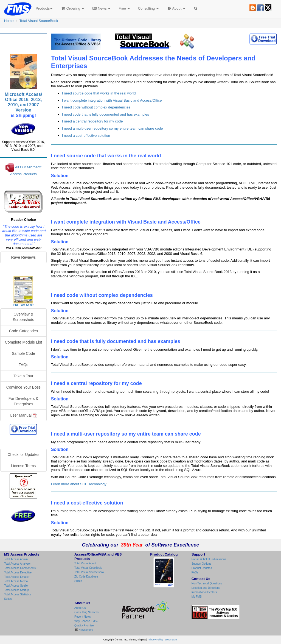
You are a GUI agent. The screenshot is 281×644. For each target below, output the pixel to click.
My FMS (197, 597)
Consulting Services (86, 612)
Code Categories (23, 331)
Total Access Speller (16, 586)
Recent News (82, 617)
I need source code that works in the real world (99, 93)
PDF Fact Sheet (23, 305)
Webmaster (171, 640)
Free (124, 8)
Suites (8, 599)
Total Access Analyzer (17, 564)
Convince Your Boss (23, 387)
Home (9, 21)
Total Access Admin (16, 559)
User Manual (23, 415)
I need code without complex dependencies (96, 107)
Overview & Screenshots (23, 317)
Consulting (148, 8)
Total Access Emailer (17, 577)
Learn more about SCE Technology (79, 484)
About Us (80, 608)
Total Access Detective (18, 572)
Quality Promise (84, 625)
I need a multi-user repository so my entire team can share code (113, 128)
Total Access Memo (16, 581)
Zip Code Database (86, 577)
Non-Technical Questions (207, 583)
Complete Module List (23, 342)
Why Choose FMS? (86, 621)
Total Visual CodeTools (88, 568)
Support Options (201, 564)
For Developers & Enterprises (23, 401)
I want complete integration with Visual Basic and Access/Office (112, 100)
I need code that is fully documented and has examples (106, 114)
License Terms (23, 466)
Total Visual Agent (85, 563)
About (176, 8)
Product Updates (202, 568)
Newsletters (85, 630)
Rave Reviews (23, 257)
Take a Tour (23, 376)
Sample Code (23, 353)
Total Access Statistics (18, 594)
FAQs (23, 365)
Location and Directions (206, 588)
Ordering (72, 8)
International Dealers (204, 592)
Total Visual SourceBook (39, 21)
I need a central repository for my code (92, 121)
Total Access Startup (17, 590)
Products (44, 8)
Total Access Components (20, 568)
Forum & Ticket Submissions (209, 559)
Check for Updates (23, 455)
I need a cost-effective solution (86, 136)
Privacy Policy (155, 640)
